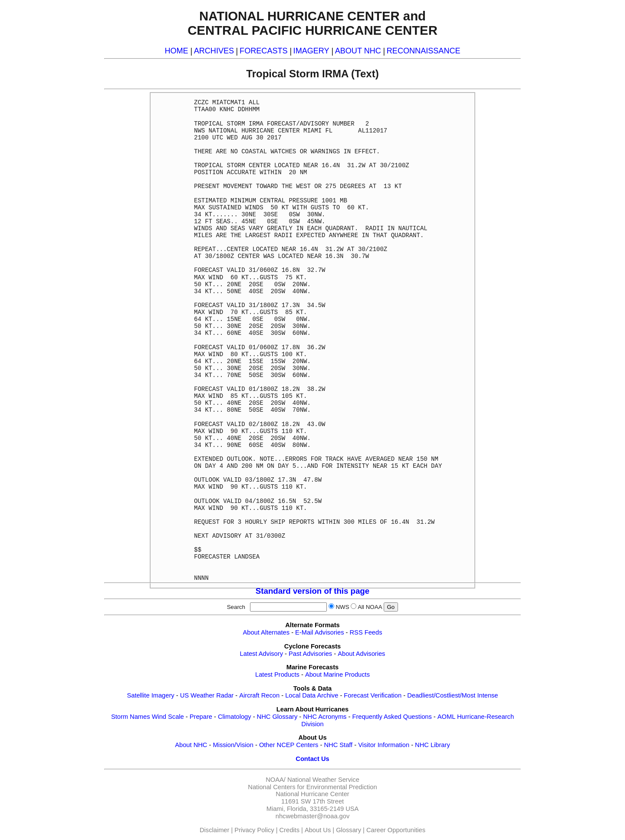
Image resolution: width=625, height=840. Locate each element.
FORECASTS (264, 51)
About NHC (191, 745)
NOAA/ (276, 780)
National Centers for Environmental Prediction (312, 787)
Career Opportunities (396, 830)
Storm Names (131, 717)
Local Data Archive (312, 695)
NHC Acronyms (325, 717)
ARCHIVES (214, 51)
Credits (289, 830)
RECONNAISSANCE (424, 51)
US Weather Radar (207, 695)
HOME (176, 51)
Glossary (349, 830)
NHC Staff (338, 745)
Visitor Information (384, 745)
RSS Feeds (366, 632)
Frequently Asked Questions (392, 717)
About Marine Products (337, 675)
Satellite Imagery (150, 695)
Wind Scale (168, 717)
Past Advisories (310, 654)
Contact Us (312, 759)
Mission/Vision (233, 745)
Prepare (201, 717)
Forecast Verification (373, 695)
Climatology (235, 717)
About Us (318, 830)
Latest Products (277, 675)
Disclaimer (214, 830)
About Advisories (361, 654)
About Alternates (266, 632)
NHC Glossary (277, 717)
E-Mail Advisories (319, 632)
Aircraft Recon (259, 695)
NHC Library (433, 745)
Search (238, 607)
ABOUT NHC (358, 51)
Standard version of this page (312, 591)
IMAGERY (311, 51)
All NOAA (370, 607)
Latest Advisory (262, 654)
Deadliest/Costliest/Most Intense (452, 695)
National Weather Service (323, 780)
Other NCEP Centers (289, 745)
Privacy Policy (254, 830)
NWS (342, 607)
